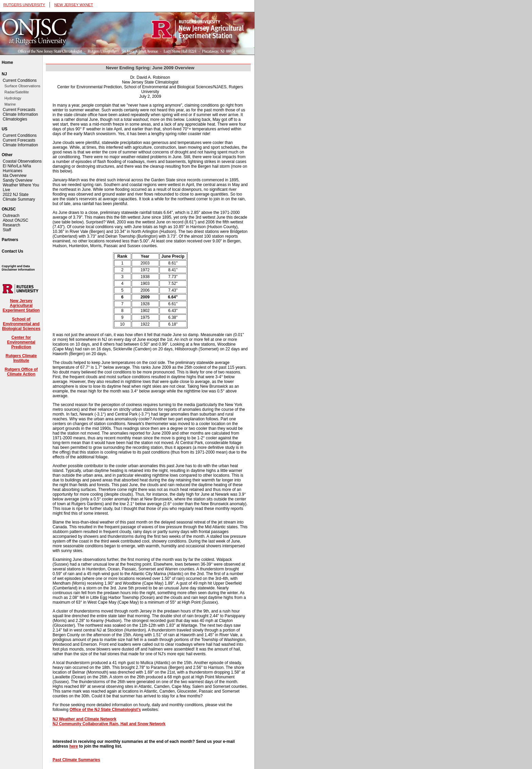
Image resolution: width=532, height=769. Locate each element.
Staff (7, 230)
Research (11, 225)
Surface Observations (22, 86)
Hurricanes (13, 171)
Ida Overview (15, 176)
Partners (10, 240)
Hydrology (13, 98)
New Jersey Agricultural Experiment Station (21, 306)
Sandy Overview (17, 180)
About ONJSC (15, 220)
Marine (10, 104)
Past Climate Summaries (76, 760)
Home (7, 62)
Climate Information (20, 114)
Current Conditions (20, 80)
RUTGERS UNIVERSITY (24, 5)
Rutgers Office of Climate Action (21, 372)
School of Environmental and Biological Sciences (21, 324)
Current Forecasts (19, 110)
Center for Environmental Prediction (21, 342)
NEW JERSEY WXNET (74, 5)
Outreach (11, 216)
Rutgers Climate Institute (21, 358)
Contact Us (12, 251)
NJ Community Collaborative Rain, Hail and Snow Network (109, 724)
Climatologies (15, 119)
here (73, 746)
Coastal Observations (22, 161)
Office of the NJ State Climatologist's (105, 710)
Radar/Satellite (17, 92)
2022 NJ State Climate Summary (19, 197)
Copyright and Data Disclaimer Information (18, 268)
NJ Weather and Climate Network (84, 719)
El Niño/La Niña (17, 166)
